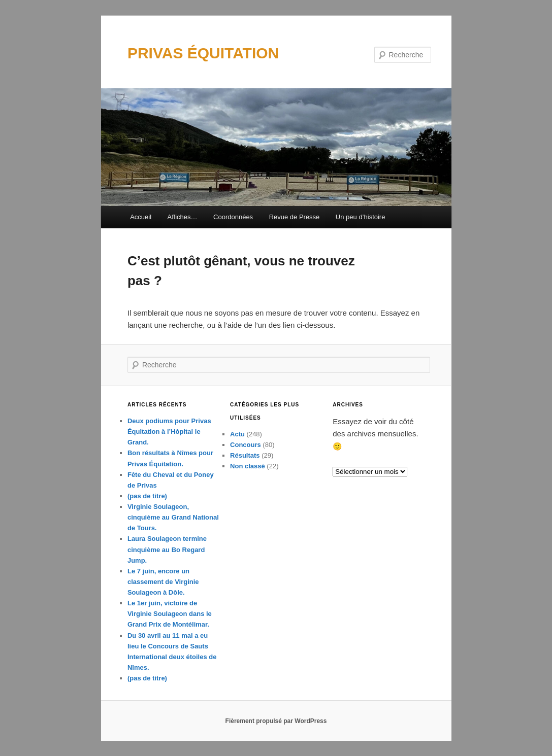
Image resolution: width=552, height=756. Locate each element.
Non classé (248, 466)
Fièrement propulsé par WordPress (276, 721)
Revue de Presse (295, 217)
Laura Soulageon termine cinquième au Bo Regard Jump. (167, 549)
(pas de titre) (147, 496)
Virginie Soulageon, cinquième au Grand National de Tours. (173, 517)
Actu (237, 434)
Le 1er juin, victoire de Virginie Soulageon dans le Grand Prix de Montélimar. (170, 614)
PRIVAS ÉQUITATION (203, 53)
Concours (246, 445)
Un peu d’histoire (361, 217)
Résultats (245, 455)
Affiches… (183, 217)
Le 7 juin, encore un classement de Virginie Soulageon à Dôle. (163, 582)
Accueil (141, 217)
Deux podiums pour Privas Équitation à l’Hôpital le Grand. (169, 432)
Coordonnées (233, 217)
